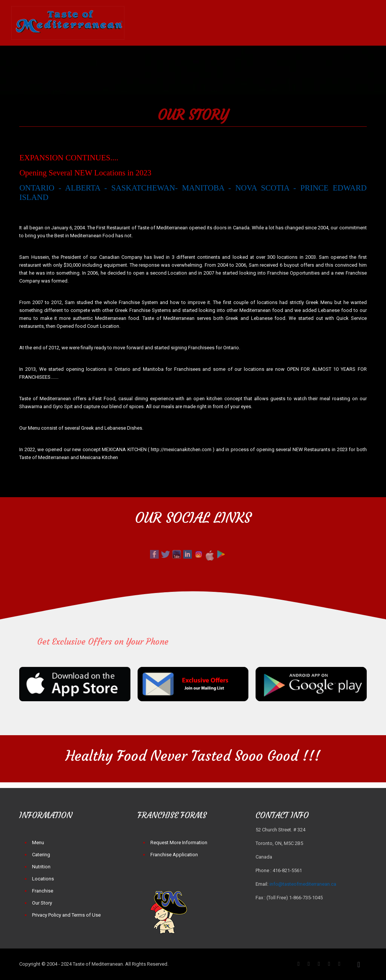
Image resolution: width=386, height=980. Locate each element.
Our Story (42, 903)
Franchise (43, 891)
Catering (41, 855)
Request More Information (179, 843)
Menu (38, 843)
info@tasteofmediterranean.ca (303, 884)
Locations (43, 879)
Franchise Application (174, 855)
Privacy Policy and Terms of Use (66, 915)
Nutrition (41, 867)
